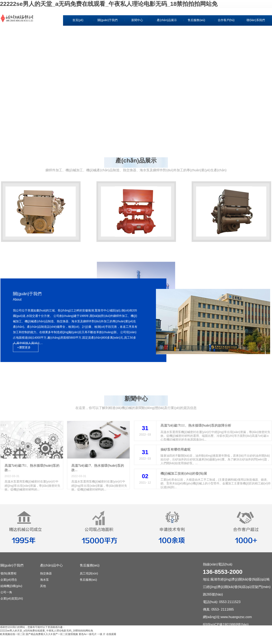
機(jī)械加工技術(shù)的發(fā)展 (184, 473)
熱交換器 (46, 573)
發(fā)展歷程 (108, 30)
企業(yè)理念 (108, 39)
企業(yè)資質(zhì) (108, 68)
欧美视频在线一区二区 (13, 634)
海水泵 (44, 580)
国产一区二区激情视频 (65, 634)
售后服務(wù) (196, 20)
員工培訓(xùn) (89, 573)
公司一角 (108, 58)
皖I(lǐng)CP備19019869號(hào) (226, 624)
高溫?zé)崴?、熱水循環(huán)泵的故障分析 (196, 425)
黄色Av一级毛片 (88, 634)
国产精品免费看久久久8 (39, 634)
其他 (43, 586)
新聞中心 (137, 20)
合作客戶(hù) (226, 20)
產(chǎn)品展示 (167, 20)
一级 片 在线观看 (107, 634)
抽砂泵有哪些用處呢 (176, 449)
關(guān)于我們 (108, 20)
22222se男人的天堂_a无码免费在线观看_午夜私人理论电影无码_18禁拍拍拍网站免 (109, 4)
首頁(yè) (78, 20)
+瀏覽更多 (24, 347)
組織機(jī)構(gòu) (108, 49)
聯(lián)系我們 (256, 20)
